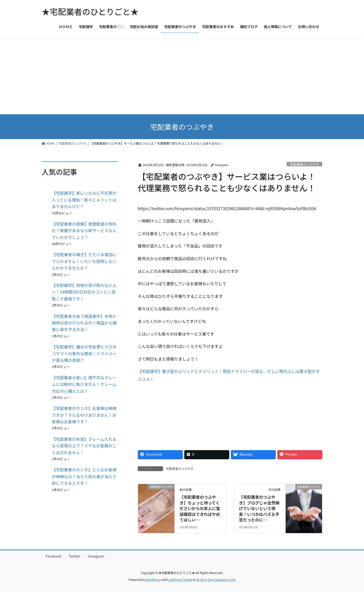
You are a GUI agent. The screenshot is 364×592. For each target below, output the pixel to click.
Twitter (75, 556)
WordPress (153, 579)
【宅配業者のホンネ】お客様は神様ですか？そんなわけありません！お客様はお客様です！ (84, 415)
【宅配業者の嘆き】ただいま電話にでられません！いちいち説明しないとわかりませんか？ (84, 261)
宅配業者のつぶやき (304, 164)
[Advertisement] (182, 76)
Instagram (96, 556)
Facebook (53, 556)
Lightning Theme (180, 579)
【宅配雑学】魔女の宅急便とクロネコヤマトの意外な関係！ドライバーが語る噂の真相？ (84, 353)
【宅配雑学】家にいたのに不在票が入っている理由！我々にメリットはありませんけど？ (84, 200)
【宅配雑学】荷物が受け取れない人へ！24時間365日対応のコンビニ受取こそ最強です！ (84, 292)
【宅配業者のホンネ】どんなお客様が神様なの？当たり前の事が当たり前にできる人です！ (84, 476)
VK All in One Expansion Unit (216, 579)
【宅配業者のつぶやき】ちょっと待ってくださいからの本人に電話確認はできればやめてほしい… (200, 508)
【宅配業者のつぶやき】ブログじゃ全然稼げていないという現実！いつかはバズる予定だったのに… (259, 508)
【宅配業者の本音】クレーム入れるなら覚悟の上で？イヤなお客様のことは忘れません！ (84, 446)
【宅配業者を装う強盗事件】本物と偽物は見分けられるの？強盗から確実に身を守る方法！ (84, 323)
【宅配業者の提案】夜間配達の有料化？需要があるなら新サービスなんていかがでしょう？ (84, 231)
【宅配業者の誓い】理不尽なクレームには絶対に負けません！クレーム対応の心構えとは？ (84, 384)
